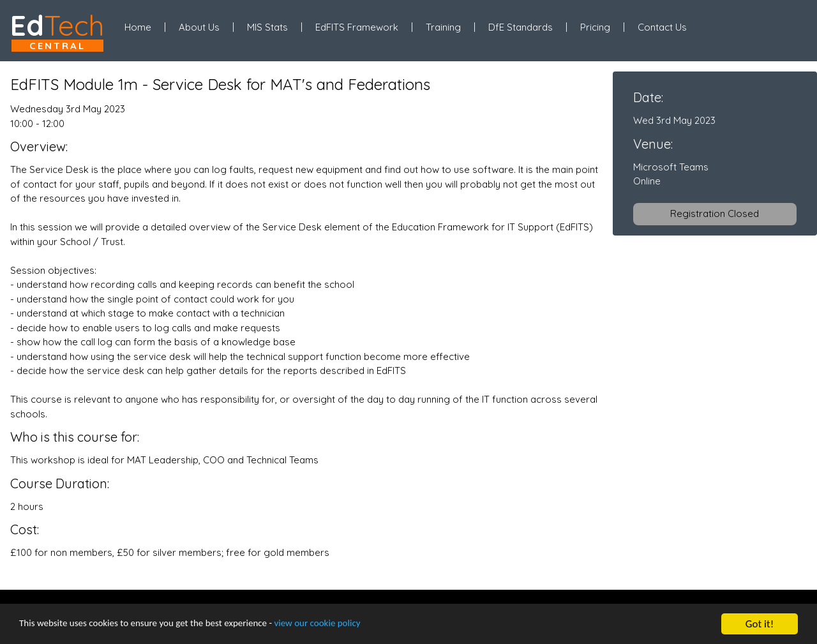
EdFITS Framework (357, 27)
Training (443, 27)
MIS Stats (267, 27)
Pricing (595, 27)
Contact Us (662, 27)
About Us (199, 27)
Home (138, 27)
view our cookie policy (357, 625)
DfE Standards (521, 27)
